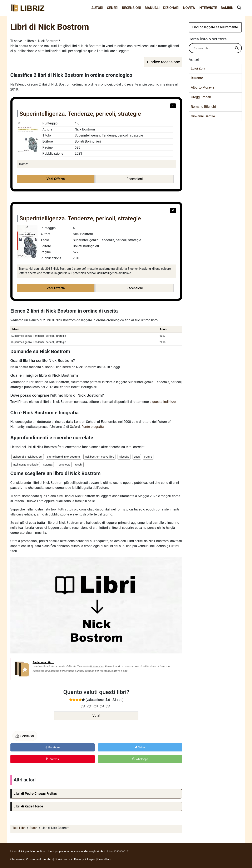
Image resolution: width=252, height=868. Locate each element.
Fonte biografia (93, 427)
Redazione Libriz (43, 662)
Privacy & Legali (85, 859)
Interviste (208, 8)
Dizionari (171, 8)
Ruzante (197, 78)
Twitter (140, 747)
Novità (189, 8)
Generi (113, 8)
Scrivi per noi (63, 859)
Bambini (228, 8)
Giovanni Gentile (203, 116)
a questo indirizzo (163, 402)
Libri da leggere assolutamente (215, 27)
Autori (97, 8)
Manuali (152, 8)
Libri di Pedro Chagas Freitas (35, 794)
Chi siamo (17, 859)
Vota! (96, 716)
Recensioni (132, 8)
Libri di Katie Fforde (28, 806)
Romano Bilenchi (203, 107)
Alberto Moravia (203, 88)
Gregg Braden (201, 97)
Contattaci (104, 859)
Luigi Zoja (198, 68)
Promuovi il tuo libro (39, 859)
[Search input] (213, 48)
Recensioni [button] (135, 179)
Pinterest (52, 759)
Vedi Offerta (56, 179)
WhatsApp (140, 759)
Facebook (52, 747)
